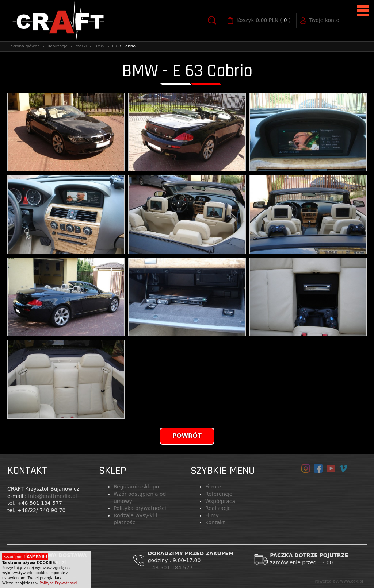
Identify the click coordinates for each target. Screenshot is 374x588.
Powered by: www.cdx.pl (339, 581)
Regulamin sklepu (136, 487)
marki (81, 46)
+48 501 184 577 (171, 568)
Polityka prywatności (140, 508)
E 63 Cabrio (124, 46)
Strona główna (25, 46)
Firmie (213, 487)
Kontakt (215, 522)
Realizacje (58, 46)
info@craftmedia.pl (52, 496)
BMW (100, 46)
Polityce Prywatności (58, 583)
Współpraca (220, 501)
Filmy (212, 515)
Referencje (219, 494)
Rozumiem (25, 556)
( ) (264, 20)
